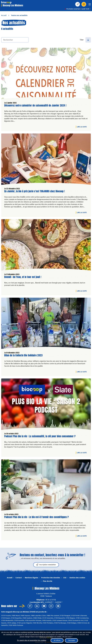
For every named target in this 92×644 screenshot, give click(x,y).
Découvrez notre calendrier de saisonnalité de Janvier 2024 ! (35, 106)
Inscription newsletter (46, 565)
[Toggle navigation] (90, 5)
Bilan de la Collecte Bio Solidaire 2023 (23, 355)
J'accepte (71, 640)
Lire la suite (82, 127)
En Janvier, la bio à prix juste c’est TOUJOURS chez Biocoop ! (35, 191)
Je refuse (57, 640)
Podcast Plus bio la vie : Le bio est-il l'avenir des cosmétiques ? (37, 517)
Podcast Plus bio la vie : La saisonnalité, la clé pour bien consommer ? (40, 436)
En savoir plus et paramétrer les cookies (32, 640)
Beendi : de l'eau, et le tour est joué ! (23, 277)
